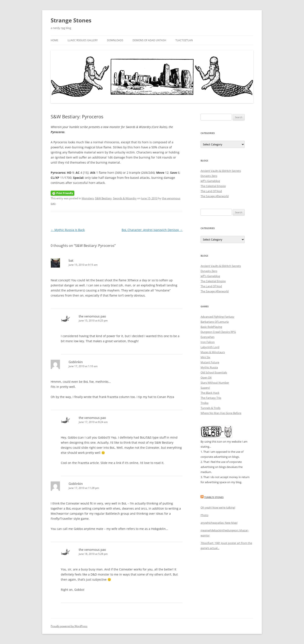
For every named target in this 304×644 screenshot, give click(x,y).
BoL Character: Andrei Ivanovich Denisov (152, 230)
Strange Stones (71, 20)
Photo (204, 515)
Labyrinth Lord (210, 347)
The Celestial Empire (213, 186)
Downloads (115, 40)
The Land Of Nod (211, 191)
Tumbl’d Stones (214, 497)
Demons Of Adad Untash (149, 40)
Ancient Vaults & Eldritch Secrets (221, 171)
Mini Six (205, 357)
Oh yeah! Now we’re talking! (218, 507)
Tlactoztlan (184, 40)
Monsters (88, 198)
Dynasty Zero (209, 176)
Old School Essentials (214, 372)
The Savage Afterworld (215, 196)
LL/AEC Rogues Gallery (83, 40)
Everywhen (208, 337)
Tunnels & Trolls (210, 408)
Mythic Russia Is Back (68, 230)
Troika (204, 403)
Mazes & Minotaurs (213, 352)
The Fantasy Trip (211, 398)
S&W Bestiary (103, 198)
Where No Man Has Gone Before (221, 413)
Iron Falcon (208, 342)
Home (54, 40)
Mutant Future (210, 362)
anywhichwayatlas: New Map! (219, 523)
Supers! (205, 388)
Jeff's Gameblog (210, 181)
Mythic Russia (209, 367)
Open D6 (206, 377)
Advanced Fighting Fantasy (217, 317)
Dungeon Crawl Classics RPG (218, 332)
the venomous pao (92, 316)
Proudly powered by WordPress (69, 626)
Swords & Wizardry (125, 198)
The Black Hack (210, 393)
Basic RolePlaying (211, 327)
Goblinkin (76, 362)
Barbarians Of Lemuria (215, 322)
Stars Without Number (215, 383)
